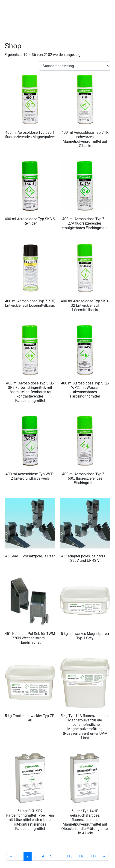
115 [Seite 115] (69, 856)
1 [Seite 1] (20, 856)
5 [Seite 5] (51, 856)
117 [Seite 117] (93, 856)
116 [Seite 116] (81, 856)
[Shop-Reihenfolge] (75, 66)
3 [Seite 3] (35, 856)
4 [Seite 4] (43, 856)
